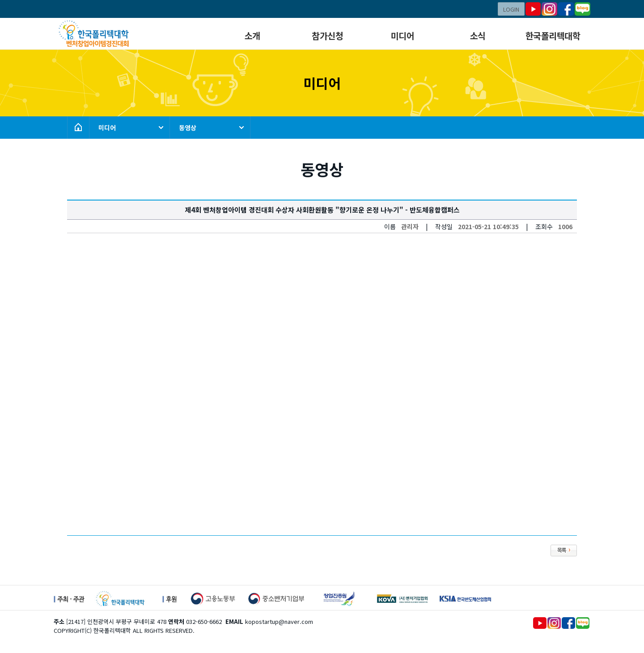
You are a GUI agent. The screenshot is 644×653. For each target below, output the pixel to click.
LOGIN (511, 9)
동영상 (188, 128)
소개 (252, 36)
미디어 (403, 36)
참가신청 (327, 36)
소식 (478, 36)
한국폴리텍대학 (553, 36)
